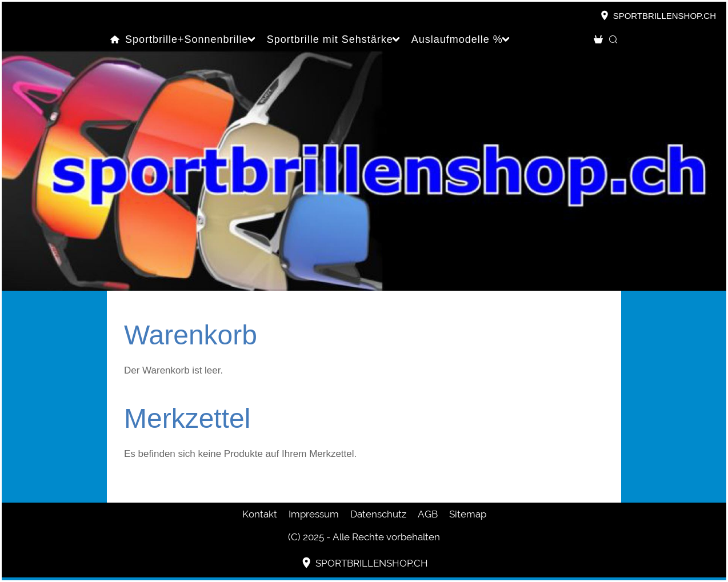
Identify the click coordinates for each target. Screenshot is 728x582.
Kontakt (260, 514)
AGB (428, 514)
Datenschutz (378, 514)
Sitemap (468, 514)
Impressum (314, 514)
